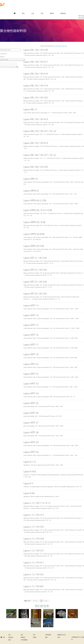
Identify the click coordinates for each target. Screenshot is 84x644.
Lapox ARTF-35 (31, 403)
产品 (34, 635)
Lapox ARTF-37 (31, 423)
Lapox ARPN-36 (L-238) (35, 201)
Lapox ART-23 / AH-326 (35, 282)
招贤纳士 (23, 637)
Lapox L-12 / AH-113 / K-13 (37, 503)
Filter (3, 64)
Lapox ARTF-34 (31, 394)
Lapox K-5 (28, 484)
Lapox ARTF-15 (31, 325)
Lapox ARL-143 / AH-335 (36, 98)
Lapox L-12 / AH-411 (34, 563)
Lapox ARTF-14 (31, 315)
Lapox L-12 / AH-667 (34, 587)
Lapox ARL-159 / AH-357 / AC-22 (40, 131)
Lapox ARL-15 (30, 110)
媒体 (46, 637)
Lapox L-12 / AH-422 (34, 575)
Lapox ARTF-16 (31, 335)
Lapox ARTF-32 (31, 374)
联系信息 (11, 637)
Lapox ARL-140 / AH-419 (36, 74)
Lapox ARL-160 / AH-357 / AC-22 (40, 155)
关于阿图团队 (24, 640)
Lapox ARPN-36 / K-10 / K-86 (38, 210)
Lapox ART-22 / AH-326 (35, 270)
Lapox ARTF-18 (31, 355)
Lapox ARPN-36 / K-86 (34, 222)
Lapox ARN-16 (31, 179)
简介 (10, 635)
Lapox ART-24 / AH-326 (35, 294)
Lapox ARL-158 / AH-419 (36, 119)
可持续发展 (48, 635)
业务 (22, 635)
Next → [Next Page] (47, 601)
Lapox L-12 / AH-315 (34, 515)
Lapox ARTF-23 (31, 364)
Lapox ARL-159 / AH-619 (36, 143)
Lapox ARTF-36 (31, 413)
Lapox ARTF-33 (31, 384)
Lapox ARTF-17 (31, 345)
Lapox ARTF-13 (31, 306)
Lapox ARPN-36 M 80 (34, 234)
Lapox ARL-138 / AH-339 (36, 50)
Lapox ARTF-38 (31, 433)
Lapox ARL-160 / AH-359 (36, 167)
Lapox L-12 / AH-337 (34, 551)
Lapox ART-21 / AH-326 (35, 258)
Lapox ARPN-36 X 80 (34, 246)
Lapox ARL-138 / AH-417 (36, 62)
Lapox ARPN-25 (31, 191)
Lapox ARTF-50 (31, 452)
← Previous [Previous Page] (35, 601)
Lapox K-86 (29, 493)
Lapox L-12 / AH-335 (34, 527)
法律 (59, 637)
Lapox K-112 (30, 462)
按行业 (81, 16)
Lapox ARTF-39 (31, 442)
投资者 (35, 637)
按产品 (81, 18)
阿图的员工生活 (61, 635)
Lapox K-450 (30, 472)
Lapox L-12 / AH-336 (34, 539)
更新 (10, 640)
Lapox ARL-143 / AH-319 (36, 86)
